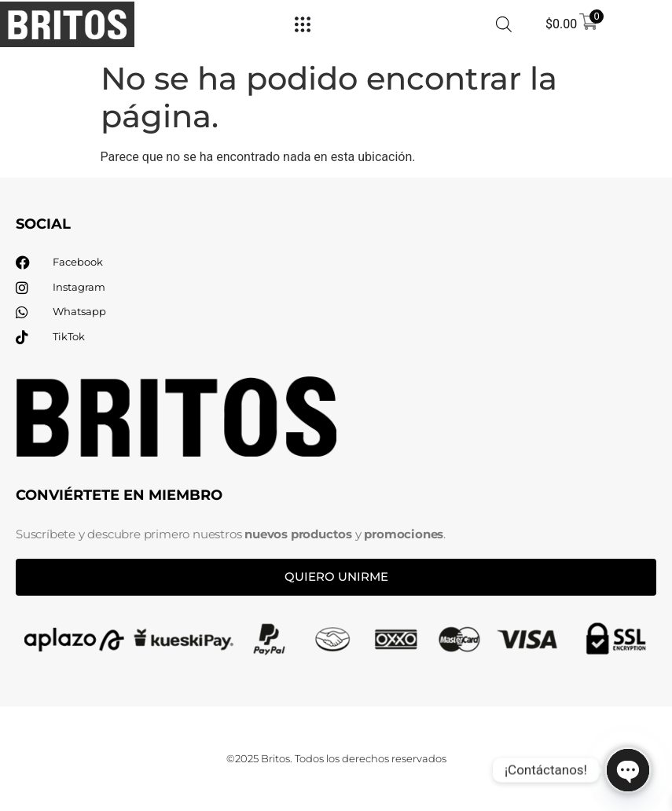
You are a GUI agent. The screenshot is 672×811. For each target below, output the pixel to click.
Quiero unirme (336, 576)
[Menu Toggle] (303, 24)
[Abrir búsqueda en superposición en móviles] (504, 24)
